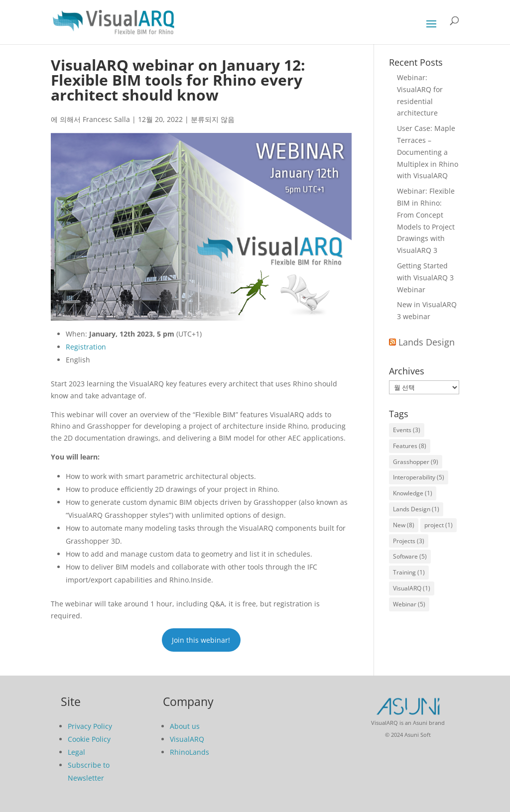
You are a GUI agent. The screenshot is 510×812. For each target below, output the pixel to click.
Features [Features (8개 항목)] (410, 446)
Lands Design (427, 342)
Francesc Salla (106, 119)
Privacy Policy (90, 726)
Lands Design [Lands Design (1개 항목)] (416, 509)
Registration (86, 347)
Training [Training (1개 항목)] (409, 572)
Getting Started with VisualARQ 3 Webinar (425, 278)
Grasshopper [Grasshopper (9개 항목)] (416, 462)
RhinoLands (190, 752)
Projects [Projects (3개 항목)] (409, 541)
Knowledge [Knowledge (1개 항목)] (413, 493)
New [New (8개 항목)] (404, 525)
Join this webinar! (201, 640)
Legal (76, 752)
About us (185, 726)
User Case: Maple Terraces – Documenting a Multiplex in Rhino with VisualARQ (428, 152)
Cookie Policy (89, 739)
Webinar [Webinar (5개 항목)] (409, 604)
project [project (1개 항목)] (439, 525)
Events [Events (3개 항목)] (407, 430)
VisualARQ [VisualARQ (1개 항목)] (412, 588)
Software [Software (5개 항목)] (410, 556)
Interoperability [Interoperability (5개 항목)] (419, 477)
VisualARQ (187, 739)
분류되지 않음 (213, 119)
